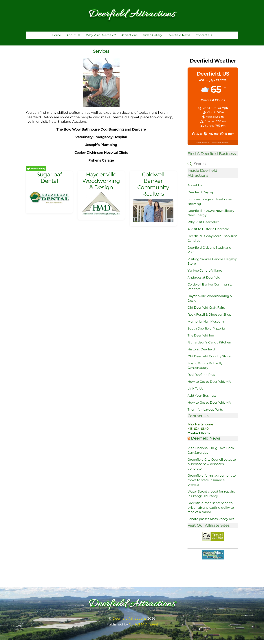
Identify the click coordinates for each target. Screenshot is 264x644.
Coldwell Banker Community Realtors (153, 188)
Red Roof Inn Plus (201, 378)
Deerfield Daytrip (201, 196)
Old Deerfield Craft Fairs (206, 311)
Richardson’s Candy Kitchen (209, 346)
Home (56, 39)
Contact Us (204, 39)
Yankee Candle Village (205, 274)
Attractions (129, 39)
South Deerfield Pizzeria (206, 332)
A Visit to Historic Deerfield (208, 233)
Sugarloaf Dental (49, 181)
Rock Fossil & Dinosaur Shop (209, 318)
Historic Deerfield (201, 353)
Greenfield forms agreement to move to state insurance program (212, 484)
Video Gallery (153, 39)
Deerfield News (179, 39)
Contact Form (199, 437)
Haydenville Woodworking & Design (101, 185)
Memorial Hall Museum (206, 325)
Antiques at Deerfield (204, 281)
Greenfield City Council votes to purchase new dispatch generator (212, 468)
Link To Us (195, 392)
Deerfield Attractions (129, 622)
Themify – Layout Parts (205, 413)
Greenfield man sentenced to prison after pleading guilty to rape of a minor (211, 511)
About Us (73, 39)
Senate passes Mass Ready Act (211, 523)
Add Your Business (202, 399)
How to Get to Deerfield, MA (209, 385)
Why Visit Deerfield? (101, 39)
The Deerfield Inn (201, 339)
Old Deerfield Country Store (209, 360)
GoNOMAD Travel (143, 628)
